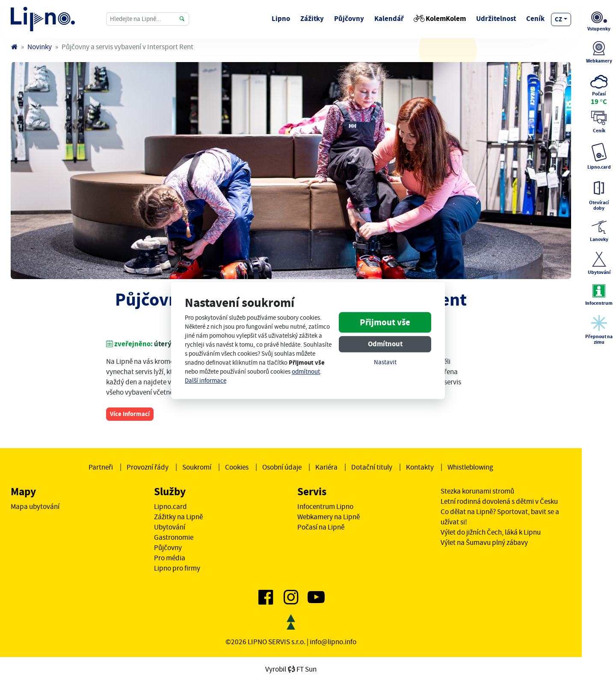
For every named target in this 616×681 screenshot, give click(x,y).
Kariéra (326, 467)
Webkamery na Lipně (329, 517)
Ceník (535, 19)
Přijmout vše (385, 322)
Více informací (130, 414)
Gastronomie (174, 537)
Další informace (206, 381)
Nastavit (385, 362)
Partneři (101, 467)
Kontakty (420, 467)
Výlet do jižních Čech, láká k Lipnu (491, 532)
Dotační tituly (372, 467)
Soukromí (197, 467)
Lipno (281, 19)
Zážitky (312, 19)
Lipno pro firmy (177, 568)
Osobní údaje (282, 467)
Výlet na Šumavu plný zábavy (484, 542)
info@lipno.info (333, 642)
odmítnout (306, 372)
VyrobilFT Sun (291, 669)
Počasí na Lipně (321, 527)
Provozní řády (148, 467)
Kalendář (389, 19)
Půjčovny (349, 19)
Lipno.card (170, 506)
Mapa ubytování (35, 506)
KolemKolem (440, 19)
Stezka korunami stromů (477, 491)
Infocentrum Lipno (325, 506)
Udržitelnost (496, 19)
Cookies (237, 467)
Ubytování (170, 527)
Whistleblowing (470, 467)
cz (558, 19)
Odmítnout (385, 344)
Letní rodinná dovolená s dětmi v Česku (499, 501)
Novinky (40, 47)
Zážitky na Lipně (178, 517)
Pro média (170, 558)
